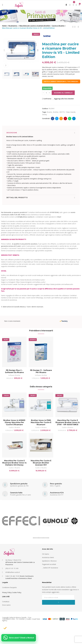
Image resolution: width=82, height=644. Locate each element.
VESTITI (62, 112)
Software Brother (14, 375)
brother (56, 112)
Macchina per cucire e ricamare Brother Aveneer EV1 (41, 465)
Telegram (74, 119)
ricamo (49, 112)
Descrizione (12, 133)
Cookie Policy (17, 595)
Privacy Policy (7, 595)
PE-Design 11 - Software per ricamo (41, 371)
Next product (78, 27)
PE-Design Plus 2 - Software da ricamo (14, 371)
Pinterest (65, 119)
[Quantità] (46, 93)
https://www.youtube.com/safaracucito (60, 284)
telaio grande (71, 112)
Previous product (73, 27)
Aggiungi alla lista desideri (64, 99)
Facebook (53, 119)
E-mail (61, 119)
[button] (4, 50)
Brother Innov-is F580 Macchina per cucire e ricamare (41, 423)
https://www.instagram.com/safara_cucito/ (31, 282)
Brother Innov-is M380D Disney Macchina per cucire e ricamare (14, 423)
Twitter (57, 119)
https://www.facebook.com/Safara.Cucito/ (30, 280)
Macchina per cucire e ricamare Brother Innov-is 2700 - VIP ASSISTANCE (68, 423)
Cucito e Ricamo (14, 428)
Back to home (76, 27)
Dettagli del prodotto (17, 198)
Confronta (47, 99)
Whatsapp (70, 119)
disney (45, 115)
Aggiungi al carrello (63, 93)
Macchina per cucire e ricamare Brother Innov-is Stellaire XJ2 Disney (14, 465)
